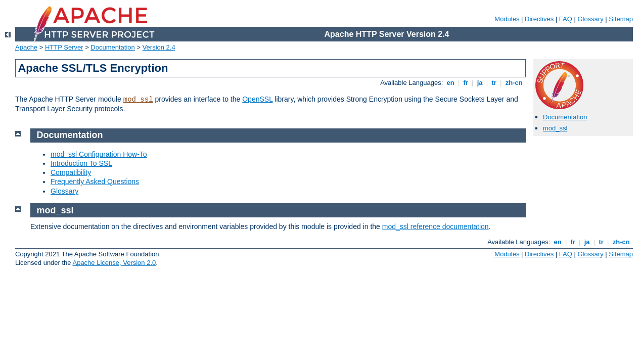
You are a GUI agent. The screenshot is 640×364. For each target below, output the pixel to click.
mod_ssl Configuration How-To (99, 154)
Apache (26, 47)
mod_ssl (138, 100)
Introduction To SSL (81, 163)
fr (466, 83)
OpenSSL (257, 99)
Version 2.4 (159, 47)
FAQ (566, 19)
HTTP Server (64, 47)
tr (494, 83)
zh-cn (514, 83)
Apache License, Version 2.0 (114, 263)
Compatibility (71, 172)
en (450, 83)
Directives (539, 19)
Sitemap (621, 19)
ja (480, 83)
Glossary (590, 19)
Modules (507, 19)
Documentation (112, 47)
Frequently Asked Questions (95, 181)
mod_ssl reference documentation (436, 226)
